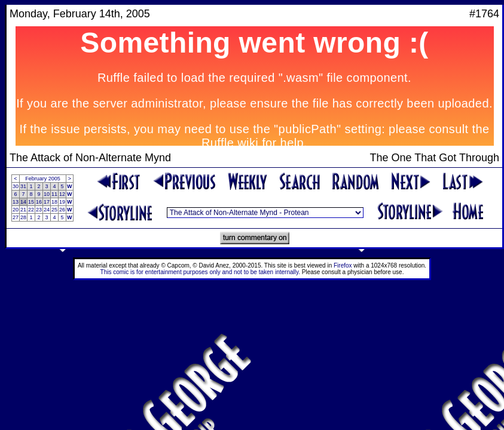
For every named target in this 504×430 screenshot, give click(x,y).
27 (16, 217)
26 (62, 210)
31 (23, 186)
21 (23, 210)
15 (31, 202)
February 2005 (43, 179)
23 (39, 210)
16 (39, 202)
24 (47, 210)
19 (62, 202)
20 (16, 210)
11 (54, 194)
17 (47, 202)
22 (31, 210)
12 (62, 194)
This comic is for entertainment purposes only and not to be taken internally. (200, 272)
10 (47, 194)
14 (23, 202)
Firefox (343, 265)
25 (54, 210)
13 (16, 202)
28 (23, 217)
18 (54, 202)
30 (16, 186)
